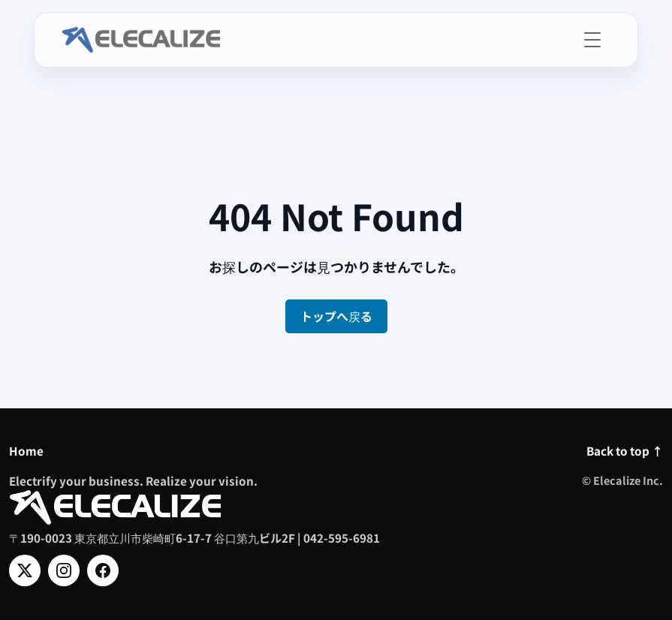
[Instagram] (64, 570)
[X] (25, 570)
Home (26, 450)
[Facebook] (103, 570)
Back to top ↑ (625, 450)
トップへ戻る (336, 316)
